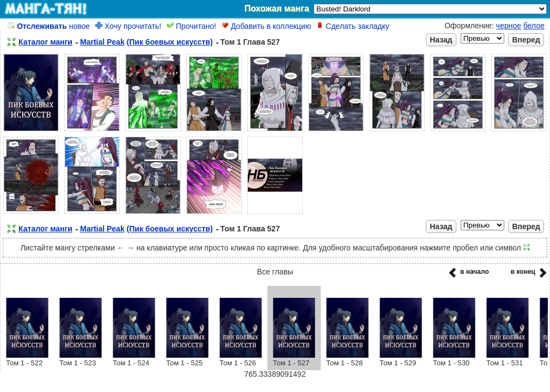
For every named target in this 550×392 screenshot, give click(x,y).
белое (534, 26)
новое (49, 26)
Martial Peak (102, 42)
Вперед (526, 40)
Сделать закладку (353, 26)
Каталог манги (45, 42)
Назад (441, 40)
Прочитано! (191, 26)
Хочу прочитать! (128, 26)
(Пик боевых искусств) (170, 42)
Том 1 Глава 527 (250, 42)
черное (509, 26)
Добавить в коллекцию (266, 26)
